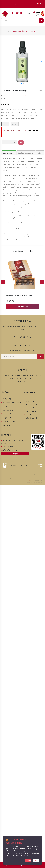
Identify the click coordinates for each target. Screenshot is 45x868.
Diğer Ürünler (23, 31)
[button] (22, 83)
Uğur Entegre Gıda (33, 418)
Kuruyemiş (7, 399)
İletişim (15, 454)
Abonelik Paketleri (10, 414)
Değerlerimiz (31, 401)
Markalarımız (30, 415)
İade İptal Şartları (7, 475)
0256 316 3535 (8, 447)
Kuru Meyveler (9, 410)
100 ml (5, 124)
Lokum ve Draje (9, 422)
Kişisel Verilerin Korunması (21, 475)
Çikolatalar (7, 425)
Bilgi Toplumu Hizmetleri (35, 404)
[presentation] (3, 282)
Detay (34, 855)
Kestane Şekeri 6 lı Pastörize (19, 296)
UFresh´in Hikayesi (33, 408)
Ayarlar (36, 860)
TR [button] (40, 4)
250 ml (15, 124)
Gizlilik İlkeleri (34, 475)
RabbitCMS (38, 481)
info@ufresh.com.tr (10, 450)
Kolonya (33, 31)
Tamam (28, 860)
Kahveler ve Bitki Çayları (12, 402)
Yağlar (6, 406)
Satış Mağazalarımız (33, 411)
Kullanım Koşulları (9, 478)
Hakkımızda (30, 398)
